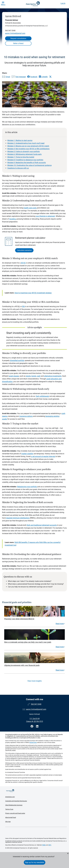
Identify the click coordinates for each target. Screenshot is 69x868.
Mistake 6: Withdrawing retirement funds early (25, 154)
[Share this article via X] (50, 77)
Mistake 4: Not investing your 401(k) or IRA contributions (28, 149)
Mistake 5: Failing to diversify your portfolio (24, 152)
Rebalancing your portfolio (27, 487)
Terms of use (9, 809)
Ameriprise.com (10, 797)
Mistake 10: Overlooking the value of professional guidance (29, 165)
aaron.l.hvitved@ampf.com (15, 33)
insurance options (26, 416)
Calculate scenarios (24, 250)
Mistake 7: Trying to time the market (21, 157)
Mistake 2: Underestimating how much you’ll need (26, 143)
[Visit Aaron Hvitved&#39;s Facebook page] (32, 726)
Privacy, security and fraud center (15, 813)
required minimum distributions (18, 518)
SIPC (50, 845)
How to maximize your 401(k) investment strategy (33, 293)
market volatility (27, 454)
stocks (28, 376)
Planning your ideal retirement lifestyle (19, 619)
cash (39, 376)
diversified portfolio (17, 361)
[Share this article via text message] (19, 77)
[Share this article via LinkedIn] (43, 77)
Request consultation (18, 38)
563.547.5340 (10, 31)
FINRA (44, 845)
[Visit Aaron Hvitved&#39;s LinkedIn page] (37, 726)
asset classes (14, 376)
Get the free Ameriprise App (36, 832)
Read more (60, 624)
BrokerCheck (33, 742)
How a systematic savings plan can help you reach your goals (28, 642)
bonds (34, 376)
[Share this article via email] (6, 77)
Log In (63, 3)
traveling (13, 219)
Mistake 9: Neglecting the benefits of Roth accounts (27, 163)
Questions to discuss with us (18, 168)
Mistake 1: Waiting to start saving (20, 140)
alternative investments (53, 376)
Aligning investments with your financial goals (22, 665)
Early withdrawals (42, 396)
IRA (23, 306)
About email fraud (11, 817)
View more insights (35, 681)
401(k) (23, 263)
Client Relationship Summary (14, 805)
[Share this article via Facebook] (32, 77)
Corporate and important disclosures (16, 801)
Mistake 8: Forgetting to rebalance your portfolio (25, 160)
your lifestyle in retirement (45, 216)
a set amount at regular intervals (43, 456)
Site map (8, 822)
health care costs (30, 208)
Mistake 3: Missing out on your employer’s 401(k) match (28, 146)
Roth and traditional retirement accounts (42, 525)
